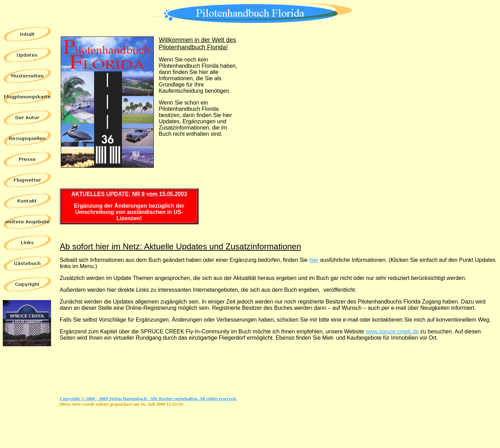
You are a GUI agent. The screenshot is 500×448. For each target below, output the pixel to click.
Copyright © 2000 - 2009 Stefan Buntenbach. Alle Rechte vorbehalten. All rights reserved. (148, 399)
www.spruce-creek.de (392, 331)
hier (314, 260)
